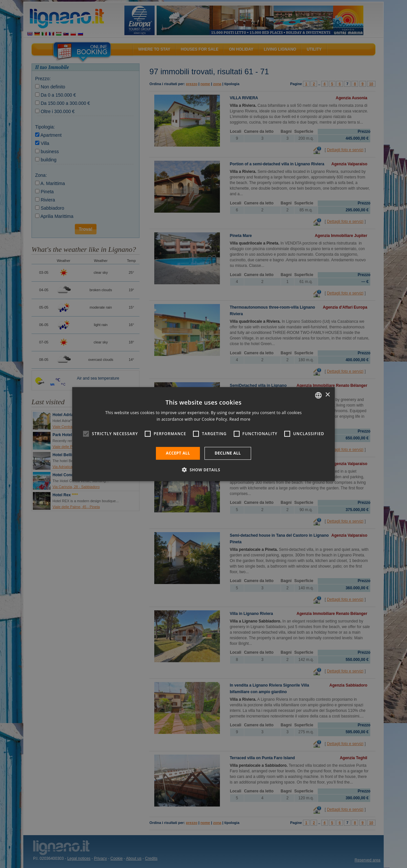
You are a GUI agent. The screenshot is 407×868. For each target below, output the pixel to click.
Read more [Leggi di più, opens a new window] (240, 419)
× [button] (327, 395)
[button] (203, 470)
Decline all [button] (228, 453)
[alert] (203, 434)
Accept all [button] (178, 453)
